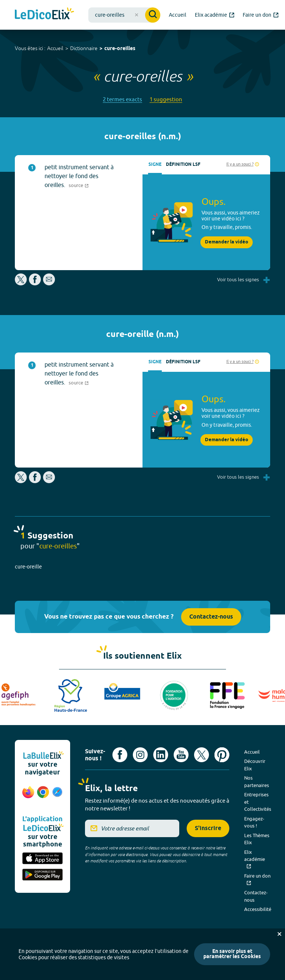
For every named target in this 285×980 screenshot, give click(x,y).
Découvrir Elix (255, 765)
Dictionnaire (84, 48)
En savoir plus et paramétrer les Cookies (232, 954)
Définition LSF (183, 165)
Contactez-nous (211, 617)
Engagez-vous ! (254, 822)
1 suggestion (166, 99)
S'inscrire (208, 828)
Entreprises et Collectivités (258, 802)
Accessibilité (258, 909)
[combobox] (124, 15)
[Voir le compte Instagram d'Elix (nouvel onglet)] (140, 755)
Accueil (55, 48)
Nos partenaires (257, 781)
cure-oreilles (120, 49)
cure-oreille (28, 567)
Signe (155, 165)
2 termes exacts (122, 99)
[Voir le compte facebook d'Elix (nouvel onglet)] (120, 755)
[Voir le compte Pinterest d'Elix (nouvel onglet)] (222, 755)
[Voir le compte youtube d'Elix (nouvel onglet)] (181, 755)
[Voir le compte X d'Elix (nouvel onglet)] (202, 755)
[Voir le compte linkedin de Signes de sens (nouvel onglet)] (161, 755)
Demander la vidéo (227, 242)
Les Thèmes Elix (257, 839)
